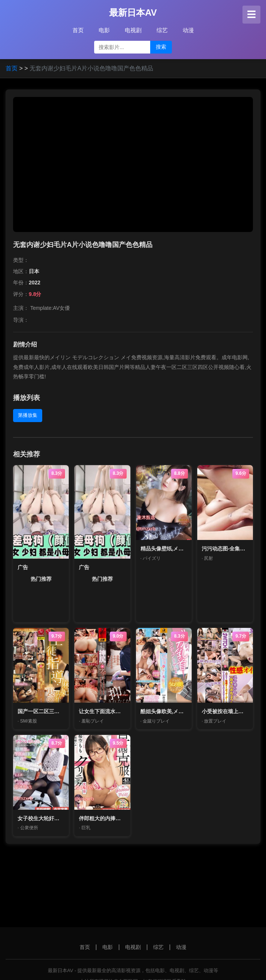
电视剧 (133, 30)
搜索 (161, 47)
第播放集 (28, 415)
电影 (104, 30)
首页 (78, 30)
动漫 (188, 30)
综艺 (162, 30)
